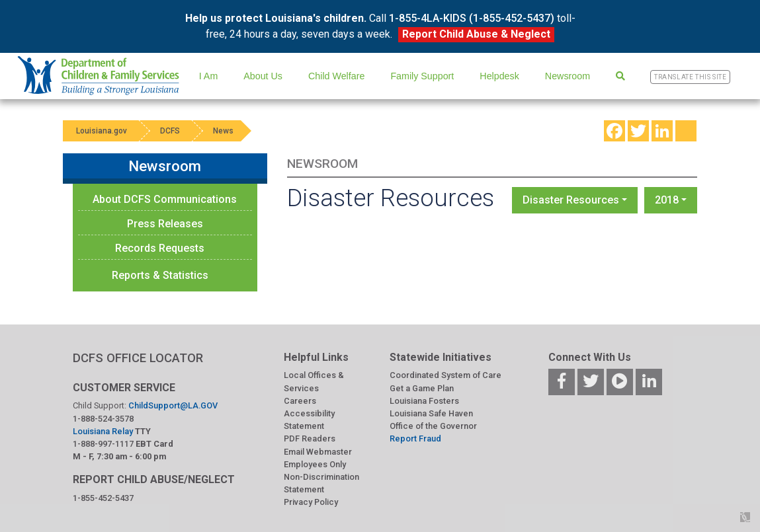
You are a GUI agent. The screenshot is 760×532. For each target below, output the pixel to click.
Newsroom (568, 76)
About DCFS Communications (165, 199)
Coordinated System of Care (445, 375)
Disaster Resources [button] (571, 200)
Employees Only (315, 464)
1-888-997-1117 (103, 444)
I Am (209, 76)
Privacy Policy (311, 502)
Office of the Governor (433, 426)
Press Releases (165, 224)
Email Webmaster (318, 452)
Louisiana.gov (102, 131)
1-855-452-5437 (103, 498)
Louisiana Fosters (424, 401)
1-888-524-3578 (103, 419)
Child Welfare (336, 76)
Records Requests (160, 248)
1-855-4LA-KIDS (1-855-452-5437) (472, 18)
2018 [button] (667, 200)
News (223, 131)
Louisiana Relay (104, 431)
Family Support (422, 76)
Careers (300, 401)
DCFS (170, 131)
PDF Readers (310, 438)
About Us (263, 76)
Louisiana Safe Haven (431, 413)
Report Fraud (415, 438)
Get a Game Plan (422, 388)
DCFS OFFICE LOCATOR (138, 358)
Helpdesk (499, 76)
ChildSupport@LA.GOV (173, 405)
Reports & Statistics (160, 275)
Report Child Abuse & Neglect (476, 34)
